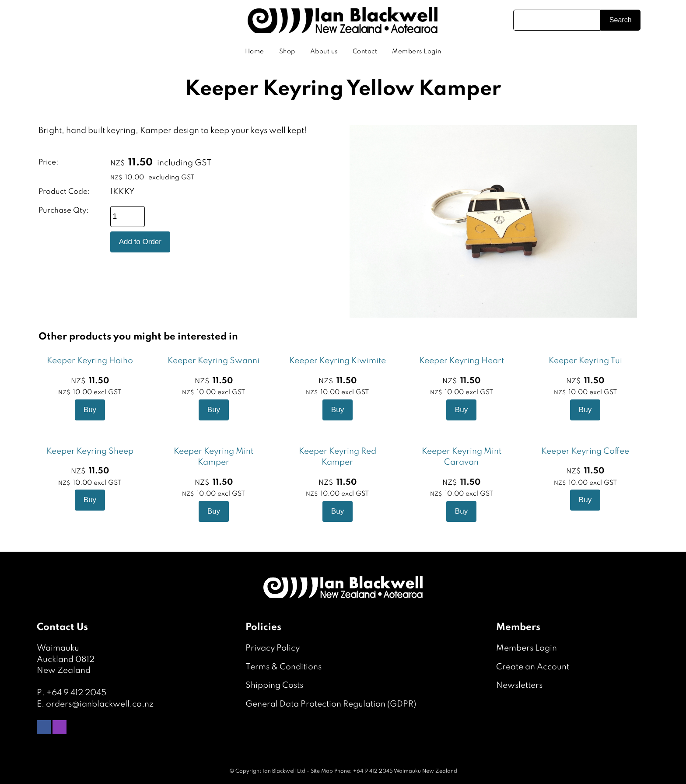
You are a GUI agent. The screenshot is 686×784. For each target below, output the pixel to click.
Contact (365, 52)
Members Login (417, 52)
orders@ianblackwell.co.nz (100, 704)
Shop (287, 52)
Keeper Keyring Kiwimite (338, 361)
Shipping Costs (274, 685)
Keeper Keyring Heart (462, 361)
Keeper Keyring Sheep (90, 451)
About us (324, 52)
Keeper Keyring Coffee (585, 451)
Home (255, 52)
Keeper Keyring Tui (585, 361)
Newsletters (519, 685)
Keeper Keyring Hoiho (90, 361)
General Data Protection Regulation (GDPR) (331, 704)
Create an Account (533, 667)
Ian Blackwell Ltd (284, 771)
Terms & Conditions (283, 667)
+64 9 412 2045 (76, 693)
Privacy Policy (273, 648)
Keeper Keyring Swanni (213, 361)
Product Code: (64, 192)
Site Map (322, 771)
